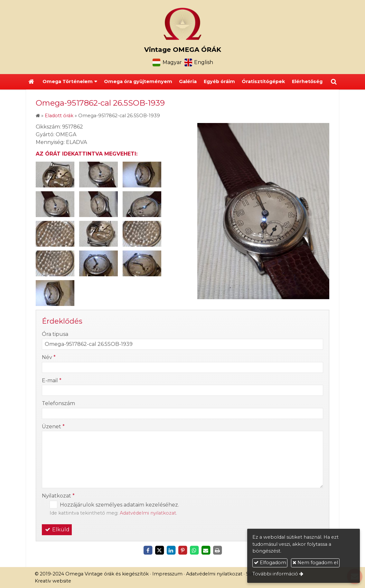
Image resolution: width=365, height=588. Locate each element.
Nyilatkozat (58, 496)
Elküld (57, 530)
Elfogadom (270, 563)
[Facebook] (148, 550)
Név (49, 357)
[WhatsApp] (194, 550)
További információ (275, 574)
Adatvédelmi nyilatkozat (148, 513)
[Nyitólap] (182, 24)
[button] (334, 82)
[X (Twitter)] (159, 550)
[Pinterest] (182, 550)
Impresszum (167, 574)
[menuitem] (138, 82)
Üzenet (53, 427)
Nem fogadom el (315, 563)
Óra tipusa (55, 334)
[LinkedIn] (171, 550)
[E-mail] (206, 550)
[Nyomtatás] (217, 550)
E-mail (52, 380)
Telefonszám (58, 403)
